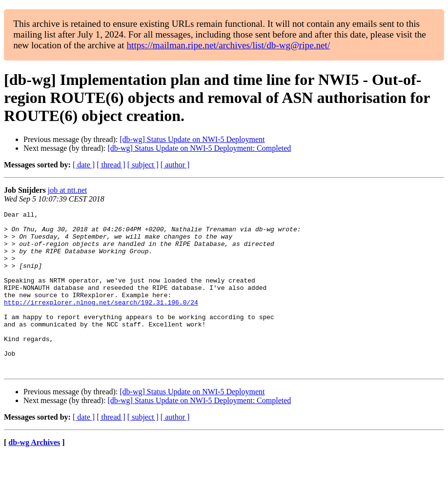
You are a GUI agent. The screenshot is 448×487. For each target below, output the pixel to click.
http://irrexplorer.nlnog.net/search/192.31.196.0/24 (101, 321)
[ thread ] (111, 165)
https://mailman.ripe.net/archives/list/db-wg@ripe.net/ (228, 45)
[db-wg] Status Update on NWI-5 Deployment (192, 139)
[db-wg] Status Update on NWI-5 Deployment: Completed (199, 148)
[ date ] (84, 165)
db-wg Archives (34, 475)
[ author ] (175, 165)
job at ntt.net (67, 190)
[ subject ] (143, 165)
